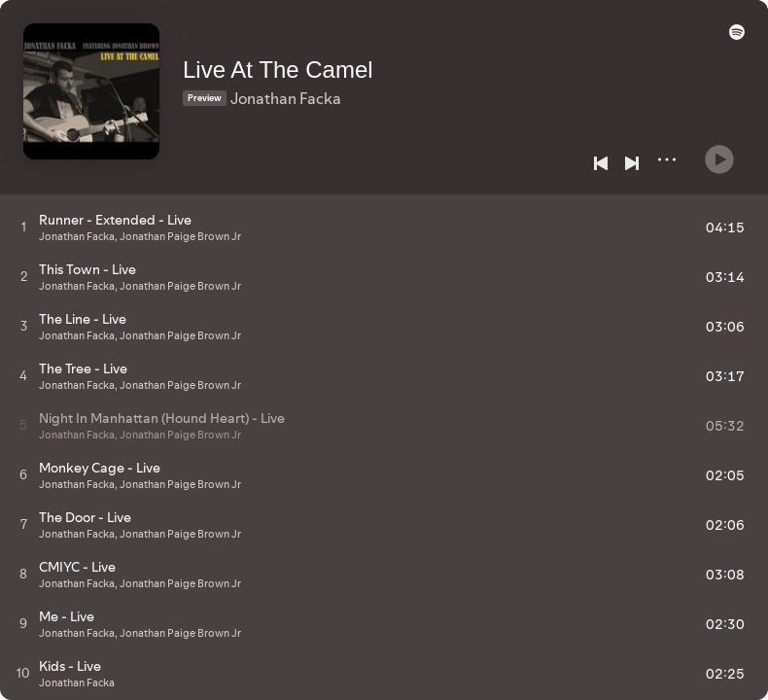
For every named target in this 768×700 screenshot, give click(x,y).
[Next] (632, 163)
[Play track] (24, 227)
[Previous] (601, 163)
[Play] (719, 152)
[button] (733, 41)
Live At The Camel (290, 60)
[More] (667, 159)
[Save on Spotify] (260, 119)
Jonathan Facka (297, 88)
